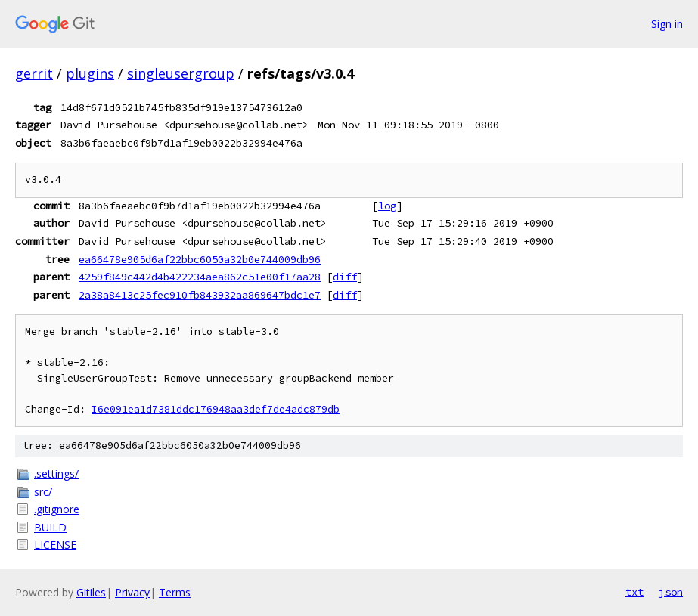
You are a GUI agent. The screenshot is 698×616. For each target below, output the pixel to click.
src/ (43, 492)
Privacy (132, 592)
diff (345, 277)
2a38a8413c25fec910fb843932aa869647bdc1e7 (200, 295)
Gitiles (91, 592)
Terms (175, 592)
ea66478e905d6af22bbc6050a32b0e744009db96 (200, 259)
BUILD (50, 527)
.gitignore (57, 509)
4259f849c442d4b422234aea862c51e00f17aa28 (200, 277)
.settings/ (56, 474)
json (671, 592)
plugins (90, 73)
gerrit (34, 73)
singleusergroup (181, 73)
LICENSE (55, 545)
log (387, 206)
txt (634, 592)
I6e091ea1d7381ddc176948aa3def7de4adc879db (216, 409)
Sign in (667, 24)
